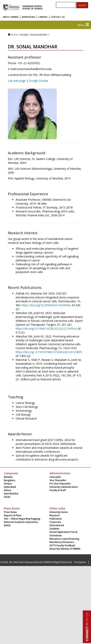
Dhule (7, 497)
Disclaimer (80, 562)
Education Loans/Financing (64, 539)
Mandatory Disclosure (62, 542)
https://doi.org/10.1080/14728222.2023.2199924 (46, 329)
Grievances (56, 535)
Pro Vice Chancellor (60, 484)
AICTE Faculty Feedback (62, 545)
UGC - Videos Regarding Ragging (22, 519)
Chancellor (55, 477)
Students (55, 529)
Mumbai (8, 477)
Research (55, 515)
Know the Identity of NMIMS (65, 549)
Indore (8, 490)
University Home (59, 512)
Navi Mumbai (11, 494)
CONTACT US (58, 17)
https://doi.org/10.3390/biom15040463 (46, 305)
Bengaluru (10, 480)
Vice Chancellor (58, 480)
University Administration (64, 487)
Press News (10, 512)
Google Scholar (38, 81)
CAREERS (43, 17)
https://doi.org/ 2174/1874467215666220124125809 (49, 352)
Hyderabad (10, 487)
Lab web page (17, 81)
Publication (56, 519)
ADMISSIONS (28, 17)
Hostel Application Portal (63, 532)
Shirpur (8, 484)
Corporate (55, 522)
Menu (83, 25)
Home (14, 35)
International (57, 525)
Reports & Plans (13, 515)
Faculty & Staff (58, 490)
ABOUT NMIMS (11, 17)
